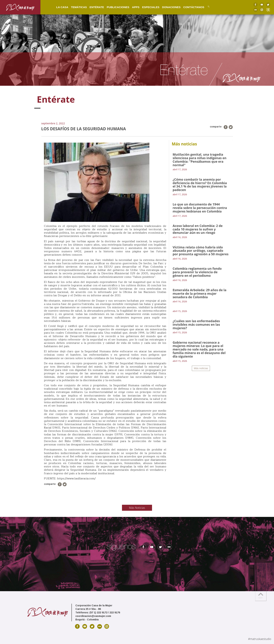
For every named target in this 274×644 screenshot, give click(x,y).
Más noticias (201, 368)
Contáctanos (191, 7)
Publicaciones (115, 7)
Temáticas (76, 7)
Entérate (94, 7)
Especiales (148, 7)
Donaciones (168, 7)
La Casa (59, 7)
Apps (133, 7)
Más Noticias (137, 508)
